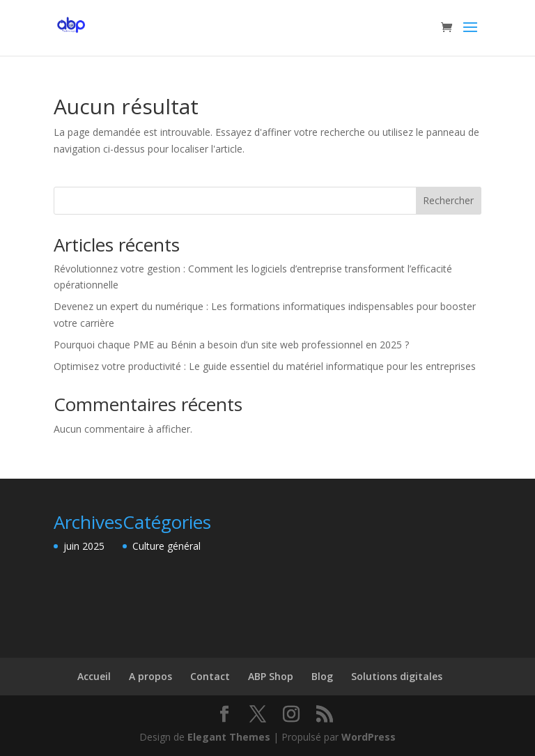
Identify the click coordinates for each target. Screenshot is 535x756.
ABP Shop (271, 676)
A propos (150, 676)
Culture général (166, 546)
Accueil (94, 676)
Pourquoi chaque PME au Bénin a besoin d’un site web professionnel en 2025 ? (231, 345)
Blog (322, 676)
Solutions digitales (397, 676)
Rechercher (448, 200)
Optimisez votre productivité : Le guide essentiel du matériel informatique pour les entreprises (265, 366)
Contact (210, 676)
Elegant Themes (229, 737)
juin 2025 (84, 546)
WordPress (369, 737)
